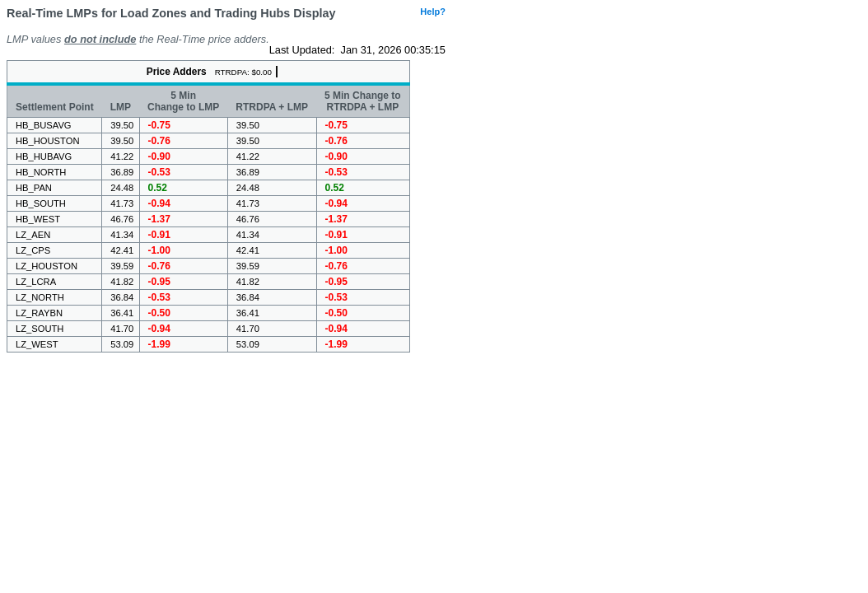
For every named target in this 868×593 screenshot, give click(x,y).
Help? (433, 12)
